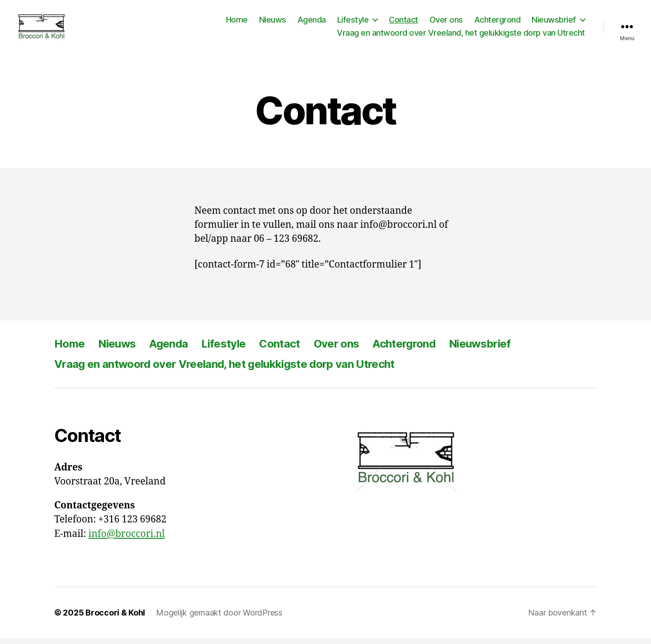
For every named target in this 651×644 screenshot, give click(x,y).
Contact (403, 22)
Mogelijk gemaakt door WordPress (219, 618)
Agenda (312, 22)
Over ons (446, 22)
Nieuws (273, 22)
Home (237, 22)
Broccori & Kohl (115, 618)
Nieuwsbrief (554, 22)
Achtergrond (498, 22)
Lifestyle (353, 22)
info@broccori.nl (127, 539)
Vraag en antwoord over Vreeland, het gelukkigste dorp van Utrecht (461, 36)
